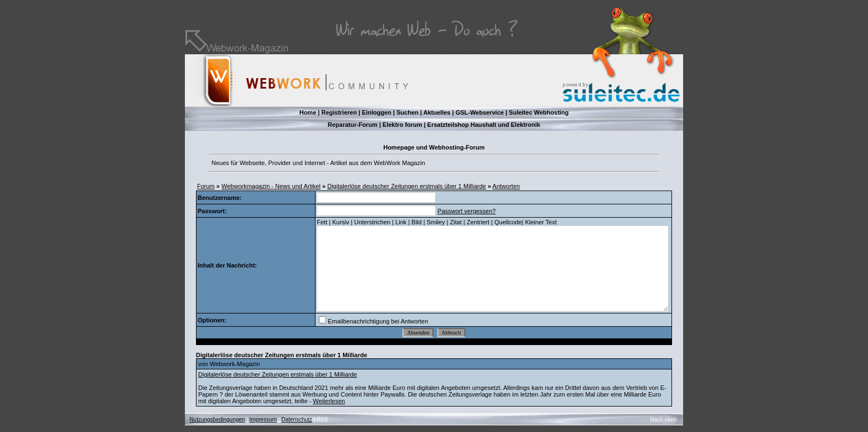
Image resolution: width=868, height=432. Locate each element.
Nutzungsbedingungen (217, 420)
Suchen (407, 112)
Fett (322, 222)
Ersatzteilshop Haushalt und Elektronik (484, 125)
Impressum (263, 420)
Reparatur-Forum (353, 125)
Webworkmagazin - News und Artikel (271, 186)
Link (401, 222)
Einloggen (377, 112)
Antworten (507, 186)
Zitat (456, 222)
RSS (322, 420)
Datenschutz (297, 420)
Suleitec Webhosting (539, 112)
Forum (206, 186)
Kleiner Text (541, 222)
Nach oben (664, 420)
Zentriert (478, 222)
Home (308, 112)
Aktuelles (437, 112)
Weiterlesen (329, 401)
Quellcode (508, 222)
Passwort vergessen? (466, 211)
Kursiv (341, 222)
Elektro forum (402, 125)
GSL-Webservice (480, 112)
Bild (416, 222)
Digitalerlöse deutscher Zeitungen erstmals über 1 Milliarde (407, 186)
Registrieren (339, 112)
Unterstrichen (372, 222)
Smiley (436, 222)
